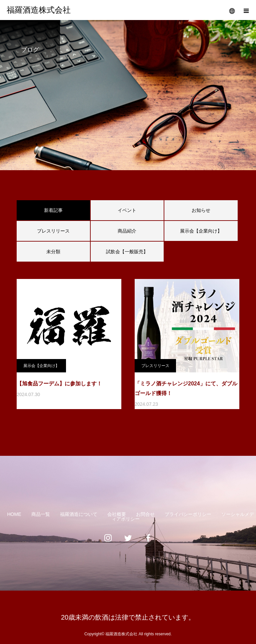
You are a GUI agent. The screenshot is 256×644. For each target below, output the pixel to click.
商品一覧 (41, 514)
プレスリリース (53, 231)
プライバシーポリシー (188, 514)
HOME (14, 514)
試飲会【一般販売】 (127, 252)
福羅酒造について (79, 514)
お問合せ (145, 514)
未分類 (53, 252)
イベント (127, 210)
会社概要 (117, 514)
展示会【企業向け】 (201, 231)
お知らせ (201, 210)
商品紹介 (127, 231)
